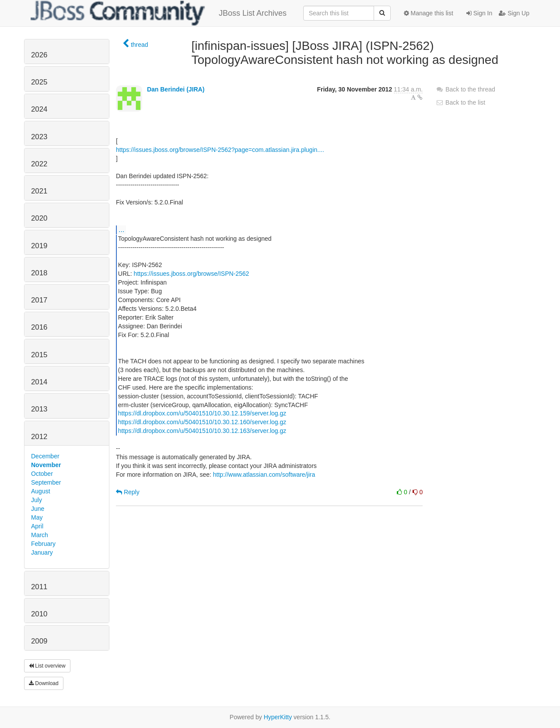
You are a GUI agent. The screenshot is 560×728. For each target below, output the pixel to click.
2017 (39, 300)
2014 (39, 382)
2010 (39, 614)
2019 (39, 246)
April (37, 526)
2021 (39, 191)
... (121, 229)
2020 (39, 218)
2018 (39, 273)
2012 (39, 437)
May (37, 517)
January (42, 552)
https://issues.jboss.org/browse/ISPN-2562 (192, 274)
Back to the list (460, 102)
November (46, 465)
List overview (47, 666)
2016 (39, 327)
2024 (39, 109)
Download (44, 683)
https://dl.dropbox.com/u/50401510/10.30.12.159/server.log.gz (202, 413)
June (38, 509)
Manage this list (429, 13)
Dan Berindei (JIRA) (176, 89)
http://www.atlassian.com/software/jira (264, 475)
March (40, 535)
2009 (39, 641)
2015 (39, 355)
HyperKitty (278, 717)
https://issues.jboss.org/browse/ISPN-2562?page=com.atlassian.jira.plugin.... (220, 150)
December (45, 456)
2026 (39, 55)
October (42, 474)
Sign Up (514, 13)
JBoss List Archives (159, 13)
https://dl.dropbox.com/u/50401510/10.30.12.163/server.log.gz (202, 431)
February (43, 544)
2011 (39, 587)
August (41, 491)
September (46, 482)
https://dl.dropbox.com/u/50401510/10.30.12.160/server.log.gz (202, 422)
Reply (128, 492)
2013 (39, 409)
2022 (39, 164)
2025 (39, 82)
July (37, 500)
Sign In (479, 13)
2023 (39, 137)
